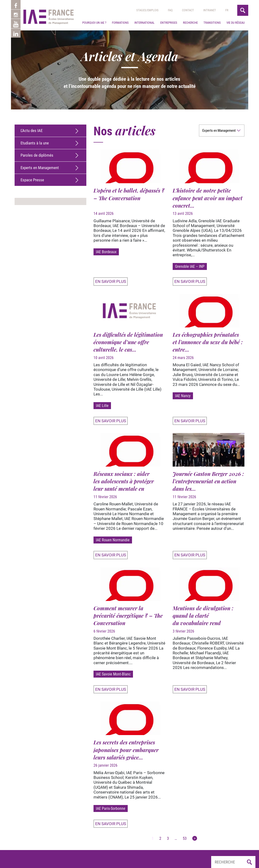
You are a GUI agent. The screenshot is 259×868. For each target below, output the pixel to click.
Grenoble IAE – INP (190, 266)
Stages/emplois (147, 10)
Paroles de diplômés (37, 155)
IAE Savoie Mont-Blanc (113, 674)
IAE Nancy (183, 396)
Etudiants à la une (35, 143)
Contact (188, 10)
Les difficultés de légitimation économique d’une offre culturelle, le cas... (128, 342)
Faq (170, 10)
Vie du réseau (236, 23)
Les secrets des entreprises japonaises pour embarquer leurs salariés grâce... (126, 750)
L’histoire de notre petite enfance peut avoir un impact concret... (208, 198)
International (144, 23)
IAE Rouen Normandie (113, 540)
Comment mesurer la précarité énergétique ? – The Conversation (128, 616)
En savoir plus (111, 281)
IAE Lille (102, 406)
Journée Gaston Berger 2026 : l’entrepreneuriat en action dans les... (208, 481)
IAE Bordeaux (106, 252)
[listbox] (222, 131)
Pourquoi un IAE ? (94, 23)
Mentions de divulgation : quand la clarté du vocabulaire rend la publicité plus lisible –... (204, 619)
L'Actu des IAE (32, 131)
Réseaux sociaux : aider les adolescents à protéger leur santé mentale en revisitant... (124, 485)
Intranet (210, 10)
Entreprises (169, 23)
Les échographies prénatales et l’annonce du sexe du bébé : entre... (208, 342)
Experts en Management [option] (219, 131)
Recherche (190, 23)
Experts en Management (40, 168)
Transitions (212, 23)
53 (185, 838)
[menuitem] (227, 10)
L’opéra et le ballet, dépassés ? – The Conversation (129, 194)
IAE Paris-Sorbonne (111, 808)
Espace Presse (32, 180)
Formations (120, 23)
